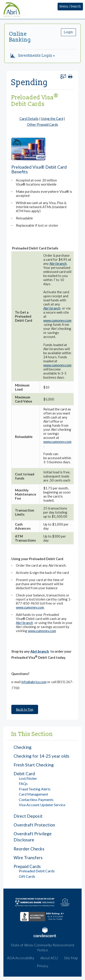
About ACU (49, 958)
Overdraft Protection (34, 825)
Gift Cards (27, 876)
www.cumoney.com (57, 320)
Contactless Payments (36, 800)
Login (68, 32)
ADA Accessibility (21, 958)
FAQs (23, 783)
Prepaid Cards (27, 866)
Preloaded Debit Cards (37, 871)
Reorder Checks (29, 849)
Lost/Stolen (28, 778)
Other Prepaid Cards (42, 124)
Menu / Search (70, 6)
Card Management (33, 794)
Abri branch (58, 263)
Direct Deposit (28, 816)
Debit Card (24, 774)
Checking (23, 747)
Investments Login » (33, 56)
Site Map (71, 958)
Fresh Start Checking (34, 765)
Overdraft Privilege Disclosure (33, 837)
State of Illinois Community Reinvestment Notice (43, 947)
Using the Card (52, 119)
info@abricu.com (34, 682)
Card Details (29, 119)
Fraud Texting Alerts (35, 789)
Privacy (42, 966)
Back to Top (25, 710)
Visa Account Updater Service (42, 805)
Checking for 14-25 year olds (41, 756)
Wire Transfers (28, 858)
